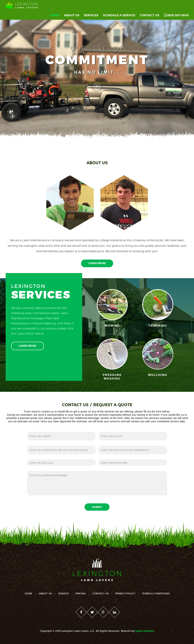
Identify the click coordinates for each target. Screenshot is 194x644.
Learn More (97, 263)
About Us (72, 15)
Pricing (81, 594)
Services (91, 15)
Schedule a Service (119, 15)
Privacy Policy (125, 594)
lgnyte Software (145, 631)
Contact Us (149, 15)
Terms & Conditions (156, 594)
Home (55, 15)
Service (64, 594)
